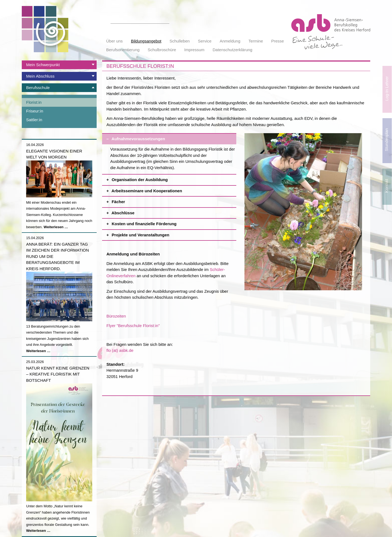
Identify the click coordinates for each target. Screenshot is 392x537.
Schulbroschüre (162, 50)
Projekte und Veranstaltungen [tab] (173, 234)
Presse (278, 41)
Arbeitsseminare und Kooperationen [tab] (173, 189)
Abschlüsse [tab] (173, 211)
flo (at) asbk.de (120, 350)
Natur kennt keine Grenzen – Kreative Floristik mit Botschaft (58, 374)
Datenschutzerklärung (232, 50)
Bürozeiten (116, 316)
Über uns (114, 41)
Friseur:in (35, 111)
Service (205, 41)
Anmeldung (230, 41)
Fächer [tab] (173, 200)
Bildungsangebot (146, 41)
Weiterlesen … (56, 227)
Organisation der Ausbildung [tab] (173, 178)
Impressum (194, 50)
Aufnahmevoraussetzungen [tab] (173, 137)
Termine (256, 41)
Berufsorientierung (123, 50)
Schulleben (180, 41)
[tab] (59, 65)
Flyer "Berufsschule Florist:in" (133, 326)
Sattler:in (34, 120)
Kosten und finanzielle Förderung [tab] (173, 222)
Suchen (166, 20)
